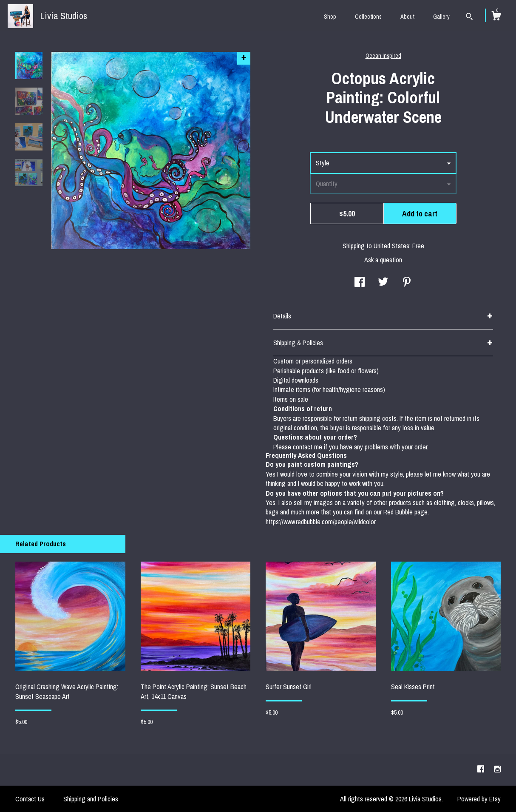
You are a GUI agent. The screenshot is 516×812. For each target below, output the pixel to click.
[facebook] (482, 769)
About (407, 17)
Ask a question (383, 260)
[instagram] (498, 769)
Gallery (441, 17)
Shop (330, 17)
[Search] (469, 17)
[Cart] (496, 17)
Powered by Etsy (479, 799)
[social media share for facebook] (360, 283)
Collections (368, 17)
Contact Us (30, 799)
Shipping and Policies (91, 799)
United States (391, 246)
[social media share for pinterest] (407, 283)
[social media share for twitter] (383, 283)
